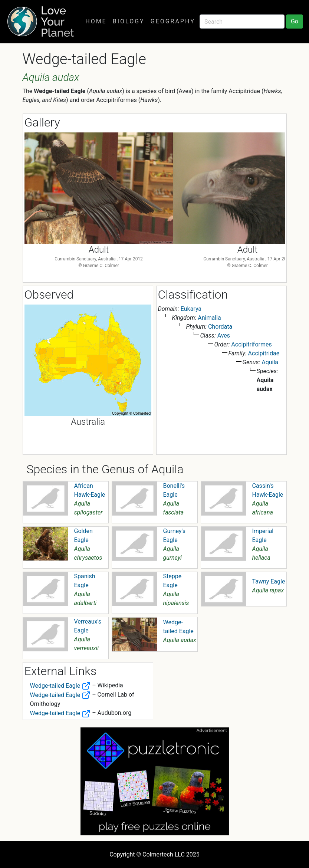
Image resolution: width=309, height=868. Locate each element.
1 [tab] (144, 275)
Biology (129, 21)
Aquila (270, 362)
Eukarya (191, 309)
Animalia (209, 318)
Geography (173, 21)
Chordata (220, 327)
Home (96, 21)
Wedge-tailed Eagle (60, 686)
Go (295, 21)
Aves (224, 336)
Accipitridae (264, 353)
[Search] (242, 22)
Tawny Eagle (269, 581)
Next (274, 191)
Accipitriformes (251, 344)
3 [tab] (166, 275)
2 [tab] (155, 275)
